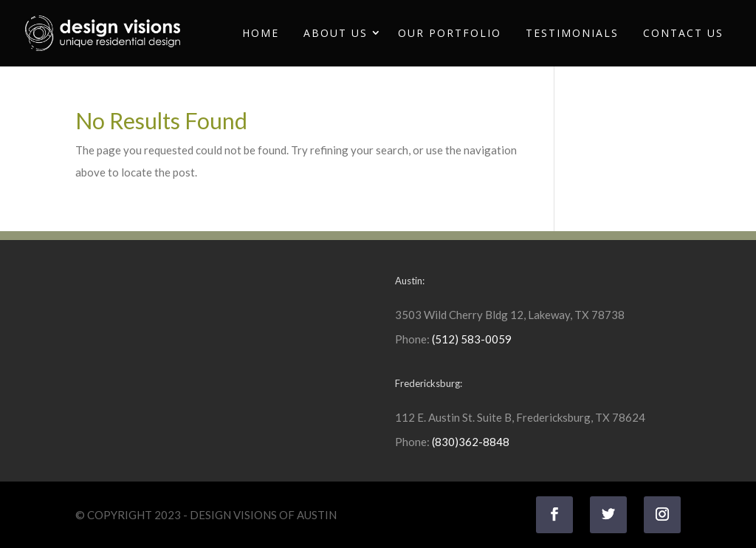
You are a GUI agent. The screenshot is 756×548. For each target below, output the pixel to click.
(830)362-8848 (471, 442)
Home (261, 33)
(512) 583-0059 (472, 339)
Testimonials (572, 33)
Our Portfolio (450, 33)
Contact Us (683, 33)
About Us (336, 33)
